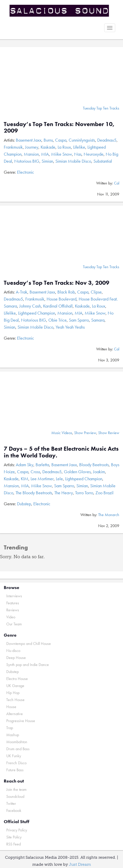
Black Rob (66, 292)
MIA (45, 154)
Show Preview (85, 433)
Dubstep (24, 504)
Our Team (14, 624)
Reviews (13, 610)
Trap (10, 728)
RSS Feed (14, 844)
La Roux (64, 147)
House (11, 707)
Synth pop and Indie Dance (28, 665)
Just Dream (80, 864)
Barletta (42, 465)
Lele (59, 479)
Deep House (16, 658)
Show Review (109, 433)
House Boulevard (61, 299)
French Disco (16, 763)
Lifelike (79, 147)
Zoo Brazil (104, 493)
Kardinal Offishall (58, 306)
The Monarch (109, 515)
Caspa (61, 140)
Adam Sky (25, 465)
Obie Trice (57, 320)
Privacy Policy (17, 830)
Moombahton (17, 742)
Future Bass (15, 770)
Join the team (16, 789)
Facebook (14, 810)
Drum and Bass (18, 749)
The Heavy (64, 493)
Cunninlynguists (82, 140)
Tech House (15, 700)
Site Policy (14, 837)
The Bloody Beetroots (34, 493)
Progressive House (21, 721)
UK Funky (14, 756)
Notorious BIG (27, 161)
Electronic (26, 172)
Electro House (17, 679)
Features (13, 603)
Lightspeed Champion (37, 313)
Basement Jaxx (29, 140)
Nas (78, 154)
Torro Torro (84, 493)
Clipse (96, 292)
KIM (25, 479)
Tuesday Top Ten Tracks (101, 108)
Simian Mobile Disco (73, 161)
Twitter (11, 803)
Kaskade (48, 147)
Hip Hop (13, 693)
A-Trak (22, 292)
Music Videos (62, 433)
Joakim (99, 472)
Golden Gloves (77, 472)
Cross (35, 472)
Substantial (103, 161)
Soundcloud (15, 796)
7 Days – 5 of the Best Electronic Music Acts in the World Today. (61, 452)
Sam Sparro (79, 320)
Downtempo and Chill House (29, 644)
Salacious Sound (60, 11)
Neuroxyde (94, 154)
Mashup (13, 735)
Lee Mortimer (42, 479)
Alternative (15, 714)
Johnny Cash (30, 306)
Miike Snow (61, 154)
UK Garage (15, 686)
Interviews (14, 596)
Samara (98, 320)
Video (11, 617)
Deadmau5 (107, 140)
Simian (47, 161)
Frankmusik (13, 147)
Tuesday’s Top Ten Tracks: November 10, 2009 (59, 127)
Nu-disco (13, 651)
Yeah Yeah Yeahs (70, 327)
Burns (48, 140)
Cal (117, 183)
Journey (32, 147)
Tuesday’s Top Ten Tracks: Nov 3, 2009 (56, 283)
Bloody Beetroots (94, 465)
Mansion (31, 154)
